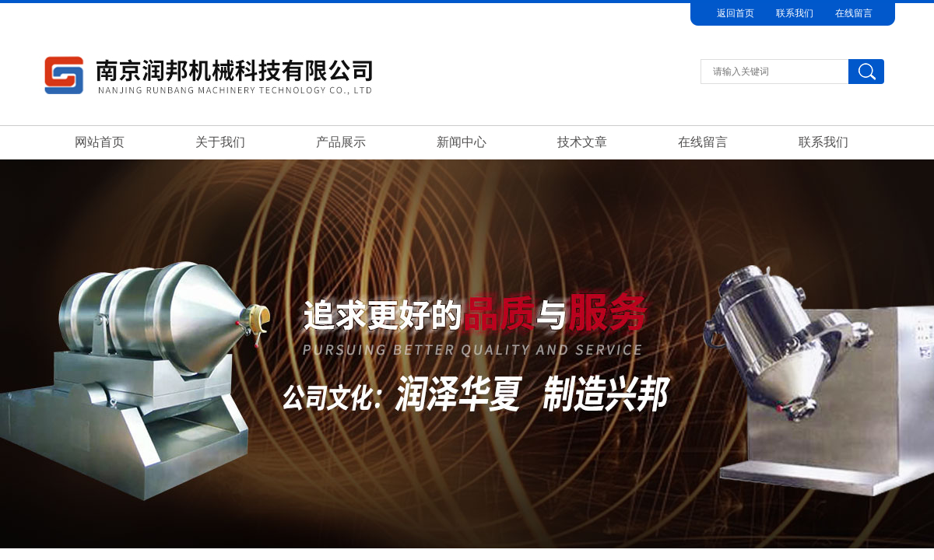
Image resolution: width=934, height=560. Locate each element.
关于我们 (220, 142)
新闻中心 (462, 142)
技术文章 (582, 142)
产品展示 (341, 142)
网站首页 (100, 142)
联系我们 (795, 13)
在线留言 (854, 13)
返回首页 (736, 13)
